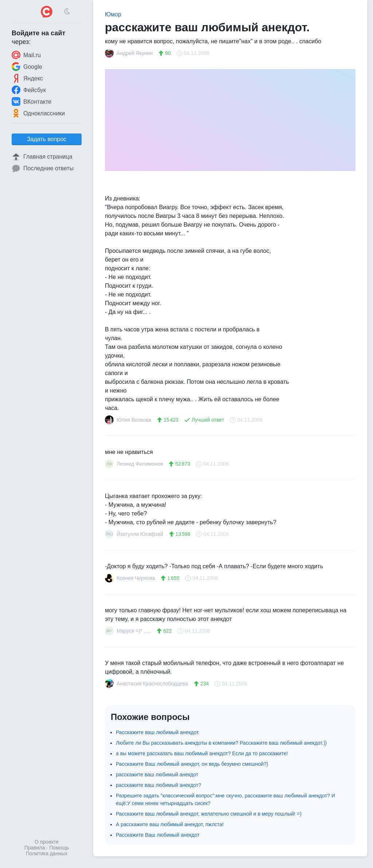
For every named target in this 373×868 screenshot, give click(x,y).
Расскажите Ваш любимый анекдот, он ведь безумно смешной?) (192, 764)
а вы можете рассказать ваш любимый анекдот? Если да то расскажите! (202, 753)
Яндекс (27, 78)
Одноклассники (38, 113)
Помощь (59, 848)
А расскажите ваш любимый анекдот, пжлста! (170, 824)
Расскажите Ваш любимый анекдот (158, 835)
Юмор (113, 14)
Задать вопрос (47, 139)
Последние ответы (43, 168)
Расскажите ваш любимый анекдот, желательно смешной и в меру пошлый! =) (209, 814)
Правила (35, 848)
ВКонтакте (32, 101)
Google (27, 67)
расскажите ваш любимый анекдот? (158, 785)
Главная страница (42, 157)
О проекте (47, 842)
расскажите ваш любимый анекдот (157, 775)
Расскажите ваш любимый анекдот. (158, 732)
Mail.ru (26, 55)
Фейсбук (29, 90)
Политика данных (47, 853)
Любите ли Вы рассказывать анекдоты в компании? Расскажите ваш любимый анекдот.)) (221, 743)
